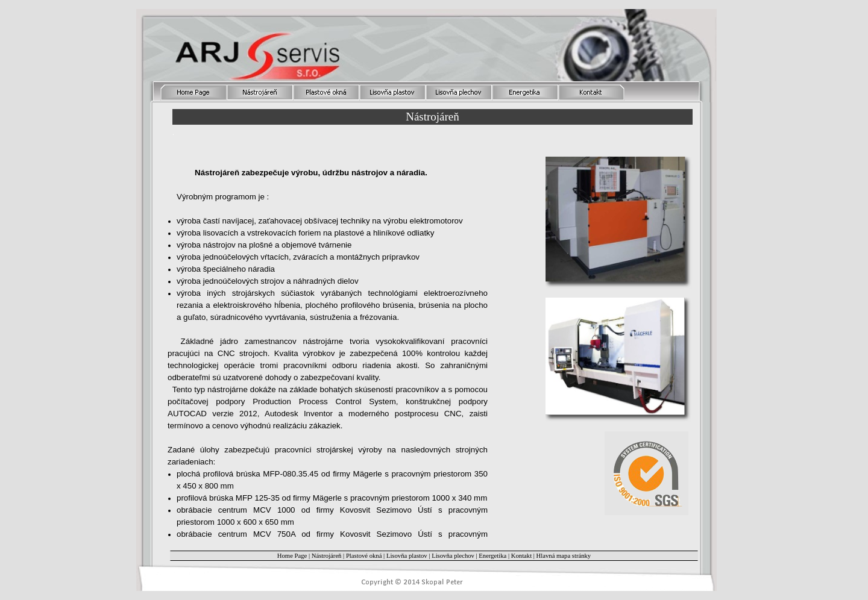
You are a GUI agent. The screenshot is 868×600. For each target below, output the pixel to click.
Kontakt (522, 556)
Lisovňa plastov (407, 556)
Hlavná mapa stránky (564, 556)
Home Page (292, 556)
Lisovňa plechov (453, 556)
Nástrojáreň (327, 556)
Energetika (492, 556)
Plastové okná (364, 556)
